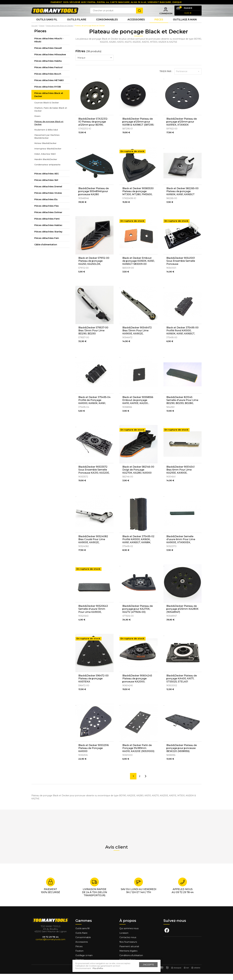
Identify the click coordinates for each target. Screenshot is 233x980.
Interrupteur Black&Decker (48, 155)
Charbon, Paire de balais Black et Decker (51, 115)
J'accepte (148, 965)
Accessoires (136, 25)
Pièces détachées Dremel (48, 193)
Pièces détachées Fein (47, 244)
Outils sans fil (47, 25)
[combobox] (94, 64)
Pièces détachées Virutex (48, 199)
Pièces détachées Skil (46, 186)
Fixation (79, 957)
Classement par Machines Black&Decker (47, 143)
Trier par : (166, 77)
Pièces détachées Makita (48, 67)
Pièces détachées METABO (49, 86)
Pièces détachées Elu (46, 205)
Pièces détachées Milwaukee (50, 61)
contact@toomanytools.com (50, 946)
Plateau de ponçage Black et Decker (49, 129)
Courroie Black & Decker (47, 109)
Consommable (83, 944)
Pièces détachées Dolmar (48, 218)
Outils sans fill (82, 935)
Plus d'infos (98, 968)
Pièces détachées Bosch (48, 80)
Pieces (159, 25)
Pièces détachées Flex (47, 212)
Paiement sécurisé (129, 952)
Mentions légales (129, 957)
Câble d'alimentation (46, 251)
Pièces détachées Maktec (48, 231)
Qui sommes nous (129, 935)
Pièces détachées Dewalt (48, 54)
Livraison (124, 939)
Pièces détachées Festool (48, 73)
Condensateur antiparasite (47, 171)
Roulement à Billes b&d (46, 136)
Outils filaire (81, 939)
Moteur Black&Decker (45, 149)
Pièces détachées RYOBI (48, 93)
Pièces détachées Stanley (48, 238)
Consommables (107, 25)
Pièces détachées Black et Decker (49, 101)
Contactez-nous (128, 944)
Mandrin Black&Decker (46, 165)
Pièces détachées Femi (47, 225)
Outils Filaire (77, 25)
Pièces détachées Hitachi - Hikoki (49, 46)
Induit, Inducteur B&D (45, 160)
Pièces (79, 952)
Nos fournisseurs (128, 948)
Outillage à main (185, 25)
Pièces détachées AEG (47, 180)
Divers (37, 122)
